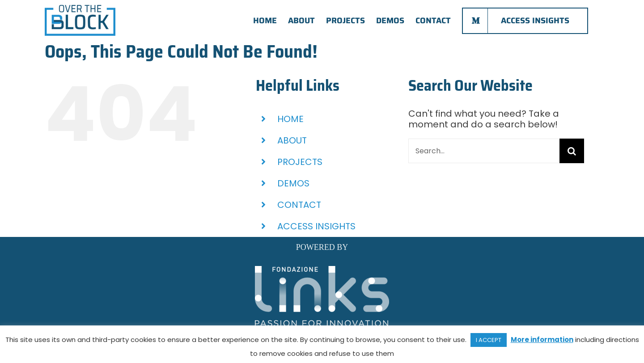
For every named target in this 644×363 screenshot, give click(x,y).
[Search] (572, 151)
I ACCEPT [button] (489, 340)
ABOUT (292, 140)
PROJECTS (300, 162)
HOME (290, 119)
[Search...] (484, 151)
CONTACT (299, 205)
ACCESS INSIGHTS (316, 226)
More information (542, 340)
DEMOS (293, 183)
